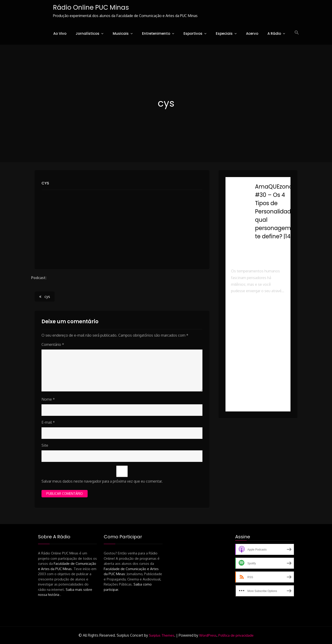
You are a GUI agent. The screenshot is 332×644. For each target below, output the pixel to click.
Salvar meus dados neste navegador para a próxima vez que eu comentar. (102, 481)
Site (45, 445)
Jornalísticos (87, 34)
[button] (297, 33)
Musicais (121, 34)
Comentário (53, 344)
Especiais (224, 34)
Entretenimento (156, 34)
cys (45, 183)
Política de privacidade (236, 635)
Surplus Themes (162, 635)
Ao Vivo (60, 34)
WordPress (208, 635)
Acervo (252, 34)
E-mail (48, 422)
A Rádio (274, 34)
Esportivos (193, 34)
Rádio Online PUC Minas (91, 7)
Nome (48, 399)
